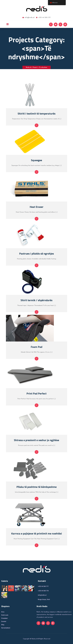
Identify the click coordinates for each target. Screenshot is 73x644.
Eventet (4, 621)
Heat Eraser (37, 207)
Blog (3, 625)
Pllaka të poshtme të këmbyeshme (37, 487)
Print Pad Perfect (36, 393)
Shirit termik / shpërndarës (36, 300)
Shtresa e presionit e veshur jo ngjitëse (36, 440)
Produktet (4, 618)
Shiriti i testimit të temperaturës (37, 114)
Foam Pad (37, 347)
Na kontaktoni (6, 628)
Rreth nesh (5, 615)
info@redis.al (28, 18)
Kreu (3, 612)
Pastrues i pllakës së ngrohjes (37, 254)
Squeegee (36, 160)
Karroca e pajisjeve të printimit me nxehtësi (37, 533)
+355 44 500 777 (43, 18)
